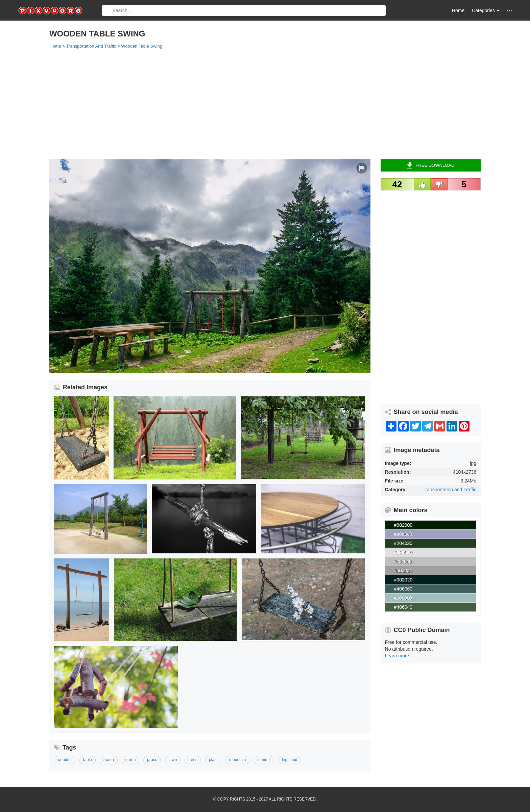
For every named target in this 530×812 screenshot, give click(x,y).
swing (109, 760)
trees (193, 760)
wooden (65, 760)
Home (458, 10)
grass (152, 760)
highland (290, 760)
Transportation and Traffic (449, 490)
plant (213, 760)
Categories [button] (486, 10)
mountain (237, 760)
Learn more (397, 656)
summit (264, 760)
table (88, 760)
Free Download (430, 165)
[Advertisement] (252, 104)
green (131, 760)
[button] (509, 11)
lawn (173, 760)
